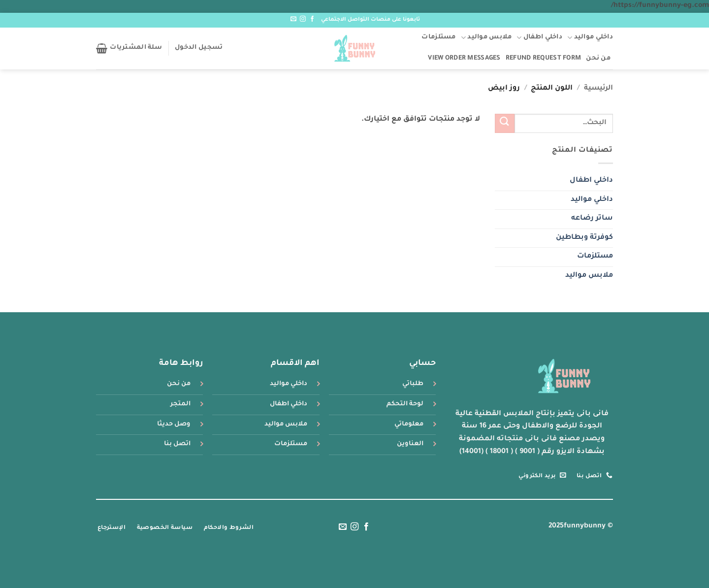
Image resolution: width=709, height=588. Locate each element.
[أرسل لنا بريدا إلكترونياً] (293, 19)
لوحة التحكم (405, 404)
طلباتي (413, 384)
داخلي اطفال (539, 38)
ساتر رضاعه (592, 219)
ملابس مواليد (486, 38)
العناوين (410, 444)
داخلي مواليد (590, 38)
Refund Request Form (543, 59)
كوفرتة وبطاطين (584, 238)
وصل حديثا (174, 425)
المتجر (180, 404)
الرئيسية (598, 89)
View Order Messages (464, 59)
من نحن (598, 59)
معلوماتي (409, 425)
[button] (199, 48)
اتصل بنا (177, 444)
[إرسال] (505, 123)
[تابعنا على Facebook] (312, 19)
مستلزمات (438, 37)
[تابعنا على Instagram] (303, 19)
